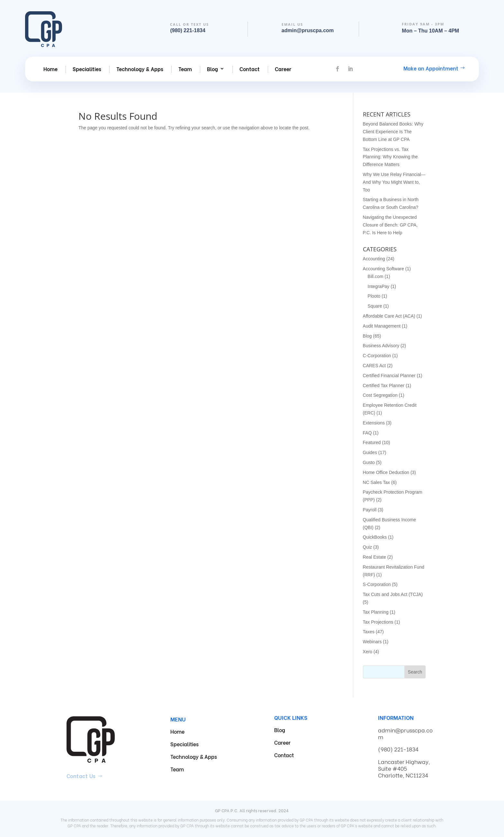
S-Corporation (377, 584)
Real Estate (374, 557)
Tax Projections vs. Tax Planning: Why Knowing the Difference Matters (390, 157)
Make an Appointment (431, 68)
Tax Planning (376, 612)
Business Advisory (381, 346)
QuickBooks (375, 537)
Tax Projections (378, 622)
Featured (372, 442)
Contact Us (81, 776)
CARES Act (374, 366)
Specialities (87, 69)
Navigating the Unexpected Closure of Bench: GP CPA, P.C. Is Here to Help (390, 225)
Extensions (374, 423)
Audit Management (382, 326)
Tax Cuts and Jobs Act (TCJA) (393, 594)
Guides (370, 452)
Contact (250, 69)
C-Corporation (377, 356)
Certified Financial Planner (389, 376)
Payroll (370, 510)
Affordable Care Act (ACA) (389, 316)
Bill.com (376, 276)
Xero (368, 652)
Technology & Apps (140, 69)
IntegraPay (379, 286)
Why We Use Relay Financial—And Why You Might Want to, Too (394, 182)
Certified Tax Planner (384, 386)
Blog (212, 69)
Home (50, 69)
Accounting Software (383, 269)
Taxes (369, 632)
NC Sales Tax (377, 482)
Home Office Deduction (386, 472)
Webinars (372, 642)
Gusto (369, 462)
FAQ (367, 433)
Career (283, 69)
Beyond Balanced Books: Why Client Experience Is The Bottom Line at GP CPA (393, 132)
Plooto (374, 296)
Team (185, 69)
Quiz (368, 547)
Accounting (374, 259)
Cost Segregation (380, 395)
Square (375, 306)
